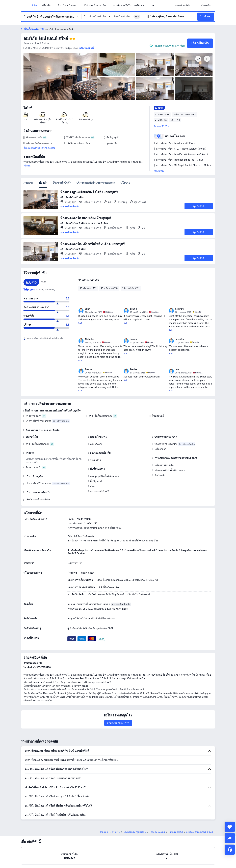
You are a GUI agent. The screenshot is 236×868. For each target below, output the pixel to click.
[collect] (230, 827)
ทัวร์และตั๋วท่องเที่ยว (95, 6)
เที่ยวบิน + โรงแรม (68, 6)
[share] (230, 838)
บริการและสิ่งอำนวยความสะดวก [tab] (96, 183)
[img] (60, 77)
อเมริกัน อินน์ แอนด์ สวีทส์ (46, 38)
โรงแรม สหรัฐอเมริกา (135, 832)
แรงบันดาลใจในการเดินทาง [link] (129, 6)
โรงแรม (116, 832)
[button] (152, 6)
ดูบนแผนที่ (159, 171)
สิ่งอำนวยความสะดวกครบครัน (39, 148)
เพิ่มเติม (27, 166)
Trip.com (104, 832)
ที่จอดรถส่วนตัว (34, 416)
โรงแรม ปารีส (176, 832)
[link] (182, 6)
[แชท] (230, 850)
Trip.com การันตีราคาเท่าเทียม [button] (169, 46)
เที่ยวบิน (47, 6)
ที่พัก (34, 6)
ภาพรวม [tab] (29, 183)
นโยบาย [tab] (125, 183)
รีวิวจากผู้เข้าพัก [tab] (62, 183)
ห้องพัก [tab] (43, 183)
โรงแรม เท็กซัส (157, 832)
